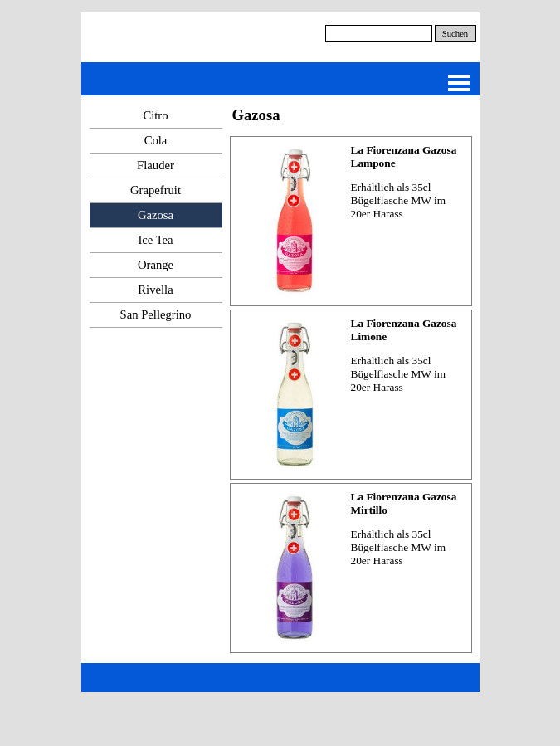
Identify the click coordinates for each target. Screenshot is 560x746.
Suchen (455, 34)
